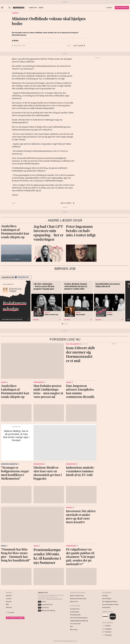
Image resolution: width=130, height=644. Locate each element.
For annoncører (75, 624)
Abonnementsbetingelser (79, 618)
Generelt (15, 13)
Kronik (4, 546)
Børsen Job (74, 602)
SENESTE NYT (30, 8)
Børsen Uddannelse (77, 596)
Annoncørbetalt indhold (110, 604)
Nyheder (9, 596)
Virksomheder (39, 382)
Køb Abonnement (122, 8)
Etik (71, 627)
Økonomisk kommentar (9, 464)
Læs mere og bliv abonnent (54, 599)
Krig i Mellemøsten (73, 344)
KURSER (39, 8)
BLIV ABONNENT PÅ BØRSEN (15, 618)
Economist (43, 608)
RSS (7, 604)
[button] (108, 8)
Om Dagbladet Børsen (110, 602)
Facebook (107, 632)
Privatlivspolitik (75, 615)
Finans (36, 546)
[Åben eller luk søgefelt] (8, 8)
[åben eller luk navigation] (3, 8)
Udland (4, 382)
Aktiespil (9, 607)
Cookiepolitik (75, 612)
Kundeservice (75, 609)
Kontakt (105, 596)
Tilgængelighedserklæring (79, 621)
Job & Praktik (107, 599)
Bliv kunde (74, 629)
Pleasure (15, 427)
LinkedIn (106, 626)
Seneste (9, 602)
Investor (69, 508)
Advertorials (106, 607)
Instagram (107, 629)
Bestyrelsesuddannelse (78, 599)
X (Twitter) (107, 635)
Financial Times (45, 605)
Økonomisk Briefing (47, 610)
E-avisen (11, 612)
